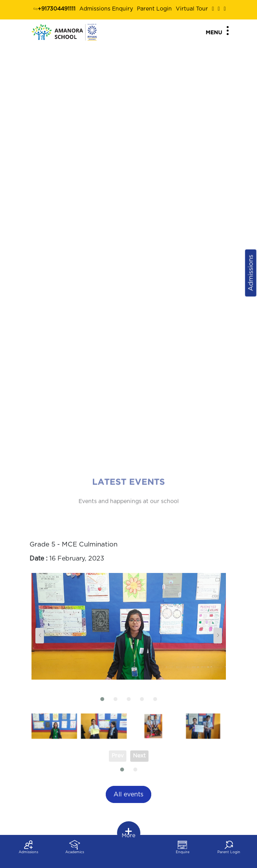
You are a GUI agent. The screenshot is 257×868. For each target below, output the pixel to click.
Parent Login (154, 9)
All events (128, 794)
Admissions (251, 273)
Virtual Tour (192, 9)
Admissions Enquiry (106, 9)
